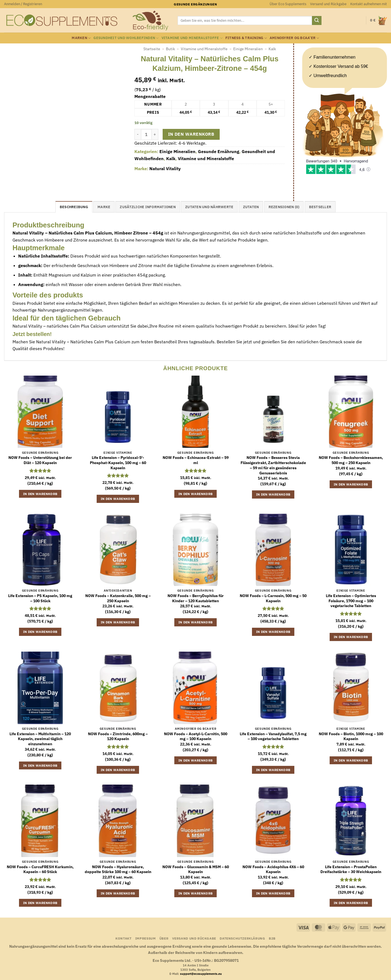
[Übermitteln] (317, 21)
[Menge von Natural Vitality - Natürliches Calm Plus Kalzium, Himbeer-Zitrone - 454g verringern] (138, 134)
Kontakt (123, 938)
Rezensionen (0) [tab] (284, 207)
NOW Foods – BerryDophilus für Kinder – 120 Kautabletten (196, 598)
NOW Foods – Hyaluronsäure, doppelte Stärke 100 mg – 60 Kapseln (118, 869)
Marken (81, 38)
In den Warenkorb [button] (40, 494)
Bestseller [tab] (320, 207)
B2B (272, 938)
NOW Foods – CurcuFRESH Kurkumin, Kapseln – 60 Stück (40, 869)
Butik (170, 49)
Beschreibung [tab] (74, 207)
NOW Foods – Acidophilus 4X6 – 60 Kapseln (273, 869)
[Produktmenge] (146, 134)
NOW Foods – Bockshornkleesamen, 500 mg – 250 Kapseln (351, 460)
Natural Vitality (165, 169)
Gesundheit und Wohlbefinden (126, 38)
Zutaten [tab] (251, 207)
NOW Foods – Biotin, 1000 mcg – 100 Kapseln (351, 736)
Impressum (146, 938)
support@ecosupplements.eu (201, 974)
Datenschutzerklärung (242, 938)
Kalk (272, 49)
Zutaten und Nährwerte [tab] (209, 207)
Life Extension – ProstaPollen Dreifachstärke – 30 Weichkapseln (351, 869)
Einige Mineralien (248, 49)
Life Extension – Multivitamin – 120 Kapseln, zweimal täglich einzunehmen (40, 739)
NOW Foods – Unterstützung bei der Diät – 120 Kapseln (40, 460)
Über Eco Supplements (288, 4)
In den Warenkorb (191, 134)
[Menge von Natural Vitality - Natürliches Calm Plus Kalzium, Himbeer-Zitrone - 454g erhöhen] (155, 134)
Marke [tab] (104, 207)
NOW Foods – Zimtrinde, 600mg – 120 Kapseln (118, 736)
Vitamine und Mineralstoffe (192, 38)
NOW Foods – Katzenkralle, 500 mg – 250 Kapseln (118, 598)
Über (164, 938)
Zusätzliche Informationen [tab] (148, 207)
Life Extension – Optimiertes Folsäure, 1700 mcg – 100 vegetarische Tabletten (351, 601)
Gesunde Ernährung (219, 151)
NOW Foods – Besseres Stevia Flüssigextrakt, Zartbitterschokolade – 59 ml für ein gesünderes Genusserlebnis (273, 465)
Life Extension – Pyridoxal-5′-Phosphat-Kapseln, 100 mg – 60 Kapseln (118, 463)
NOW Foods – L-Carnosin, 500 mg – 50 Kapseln (273, 598)
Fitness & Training (246, 38)
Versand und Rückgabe (328, 4)
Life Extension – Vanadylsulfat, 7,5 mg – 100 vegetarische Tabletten (273, 736)
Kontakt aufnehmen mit (369, 4)
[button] (23, 4)
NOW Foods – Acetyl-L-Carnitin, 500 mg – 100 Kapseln (196, 736)
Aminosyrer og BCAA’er (294, 38)
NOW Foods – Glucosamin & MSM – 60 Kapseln (196, 869)
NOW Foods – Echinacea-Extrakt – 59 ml (196, 460)
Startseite (152, 49)
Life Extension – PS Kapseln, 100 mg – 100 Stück (40, 598)
